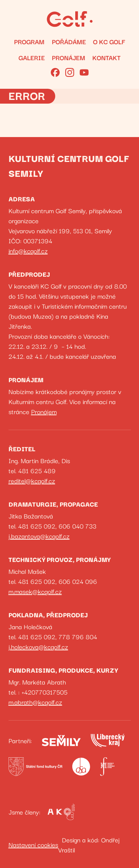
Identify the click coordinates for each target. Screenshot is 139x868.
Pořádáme (69, 41)
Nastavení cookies (33, 844)
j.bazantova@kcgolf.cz (39, 536)
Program (29, 41)
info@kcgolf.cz (28, 251)
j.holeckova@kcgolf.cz (38, 646)
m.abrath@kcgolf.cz (35, 702)
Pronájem (69, 57)
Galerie (32, 57)
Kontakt (106, 57)
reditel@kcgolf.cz (32, 480)
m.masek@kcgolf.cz (35, 591)
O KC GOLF (109, 41)
